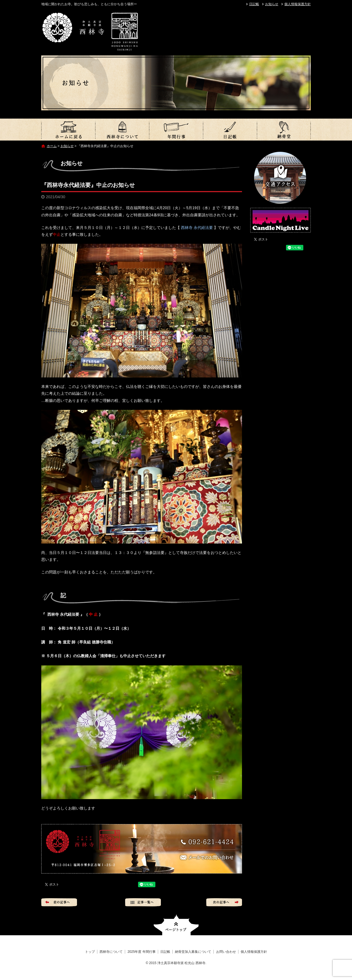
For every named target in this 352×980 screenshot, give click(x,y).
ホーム (52, 146)
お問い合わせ (226, 952)
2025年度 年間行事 (176, 130)
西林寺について (122, 130)
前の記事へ (59, 902)
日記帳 (254, 4)
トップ (68, 130)
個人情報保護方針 (298, 4)
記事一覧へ (143, 902)
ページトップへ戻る (176, 925)
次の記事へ (224, 902)
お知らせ (272, 4)
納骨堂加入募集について (284, 130)
